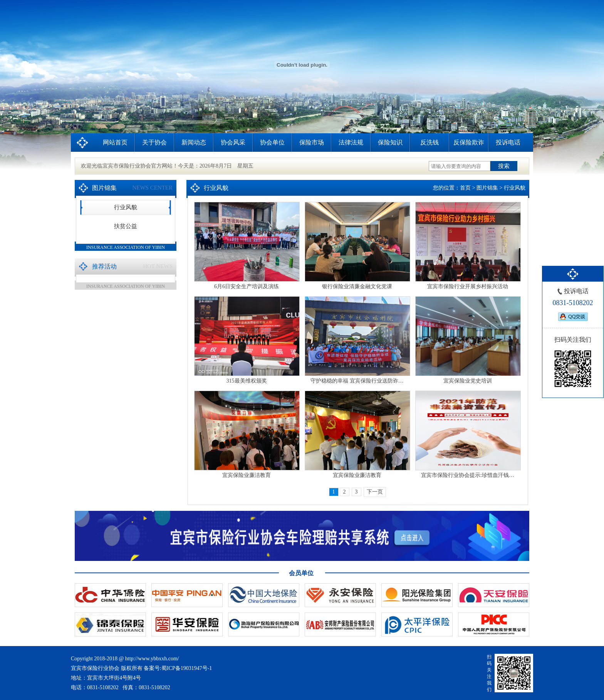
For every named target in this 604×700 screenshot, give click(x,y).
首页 (465, 188)
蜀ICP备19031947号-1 (187, 668)
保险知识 (390, 142)
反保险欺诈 (469, 142)
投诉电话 (508, 142)
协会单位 (272, 142)
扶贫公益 (126, 226)
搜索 (504, 166)
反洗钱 (430, 142)
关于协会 (154, 142)
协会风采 (233, 142)
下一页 (375, 492)
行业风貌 (126, 207)
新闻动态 (194, 142)
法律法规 (351, 142)
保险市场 (312, 142)
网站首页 (115, 142)
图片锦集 (487, 188)
